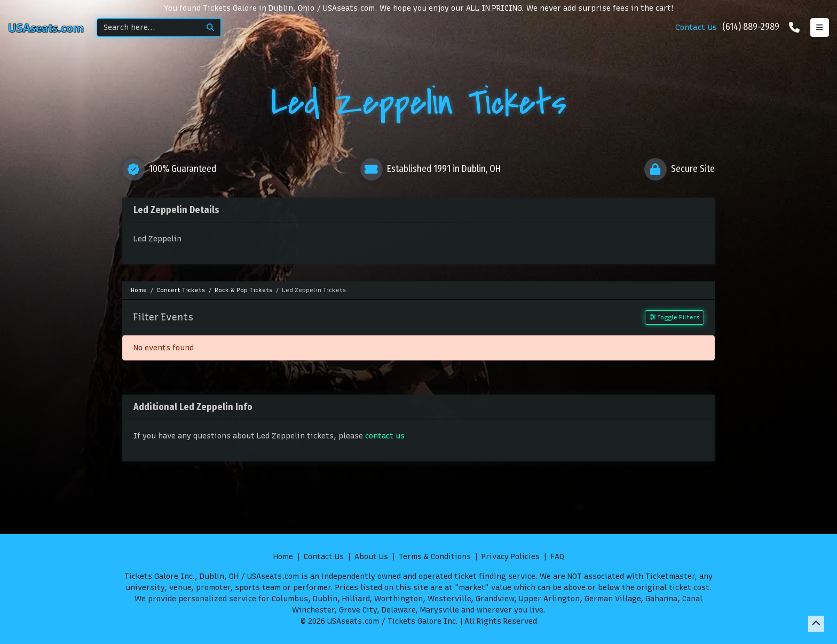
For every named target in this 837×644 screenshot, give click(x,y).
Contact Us (696, 27)
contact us (385, 436)
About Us (371, 557)
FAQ (557, 557)
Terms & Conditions (435, 557)
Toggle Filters (674, 317)
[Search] (149, 28)
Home (283, 557)
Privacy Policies (511, 557)
